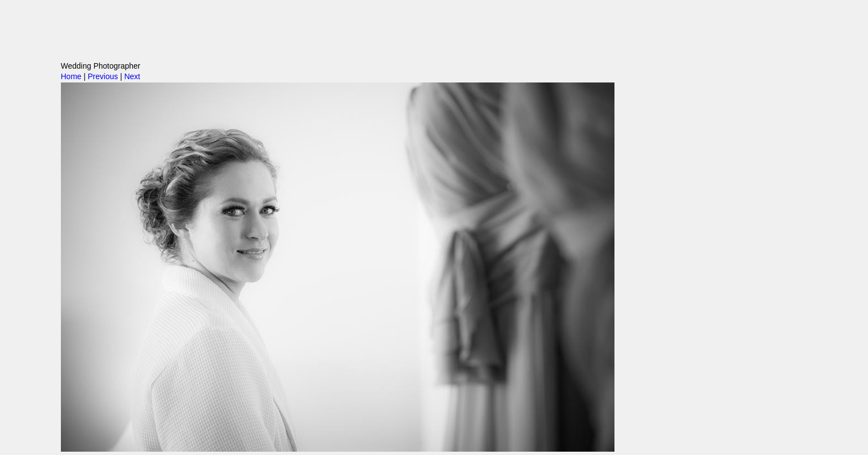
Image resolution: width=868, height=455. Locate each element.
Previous (103, 76)
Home (71, 76)
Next (132, 76)
